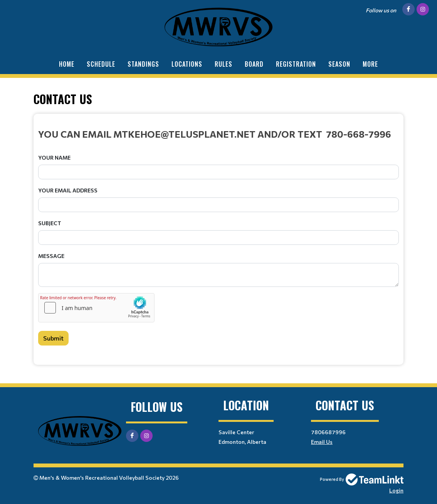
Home (67, 64)
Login (396, 490)
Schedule (101, 64)
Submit (53, 338)
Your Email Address (68, 190)
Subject (50, 223)
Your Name (54, 158)
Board (254, 64)
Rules (224, 64)
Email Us (322, 442)
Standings (143, 64)
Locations (187, 64)
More (370, 64)
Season (339, 64)
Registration (296, 64)
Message (51, 256)
